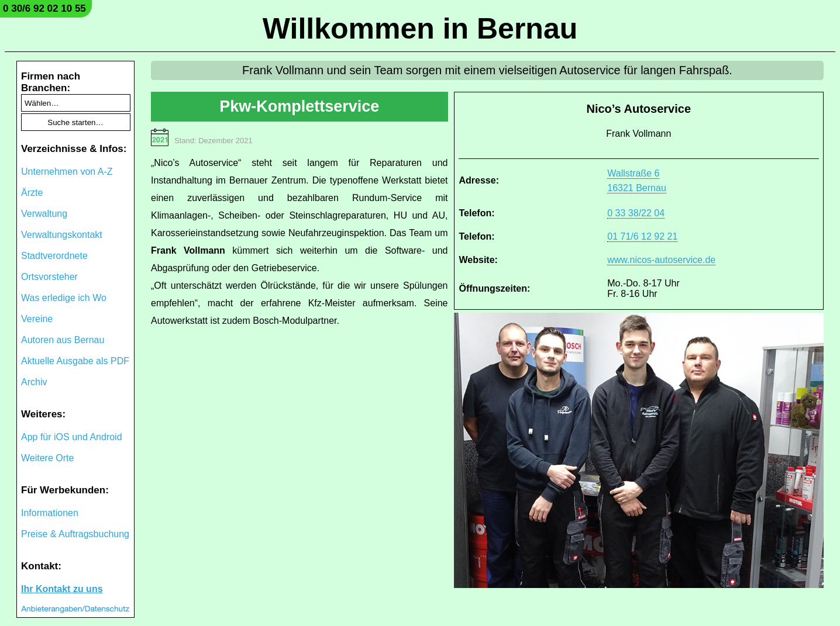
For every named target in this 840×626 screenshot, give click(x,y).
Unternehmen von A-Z (67, 172)
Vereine (37, 319)
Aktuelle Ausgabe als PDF (75, 361)
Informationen (50, 513)
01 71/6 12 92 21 (642, 236)
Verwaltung (44, 214)
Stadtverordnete (54, 256)
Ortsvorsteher (49, 277)
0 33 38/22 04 (636, 213)
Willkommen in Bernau (420, 29)
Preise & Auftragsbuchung (75, 534)
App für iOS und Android (72, 437)
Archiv (34, 382)
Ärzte (32, 193)
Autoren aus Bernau (63, 340)
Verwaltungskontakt (62, 235)
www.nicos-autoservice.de (661, 260)
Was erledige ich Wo (64, 298)
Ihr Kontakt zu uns (62, 589)
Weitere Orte (47, 458)
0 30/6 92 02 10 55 (44, 8)
